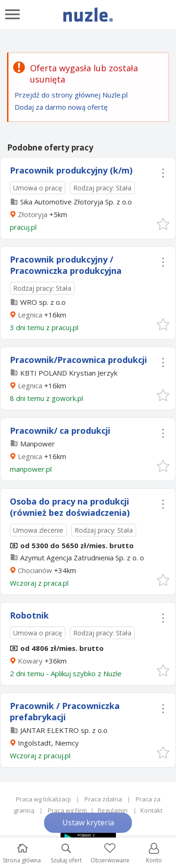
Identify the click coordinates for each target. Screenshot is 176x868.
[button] (163, 223)
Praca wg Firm (67, 810)
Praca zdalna (103, 799)
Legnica (30, 315)
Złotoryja (33, 214)
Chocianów (35, 570)
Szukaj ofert (66, 854)
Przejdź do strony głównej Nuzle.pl (71, 95)
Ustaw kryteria (88, 823)
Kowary (30, 661)
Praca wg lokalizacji (43, 799)
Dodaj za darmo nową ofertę (61, 107)
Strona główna (22, 854)
